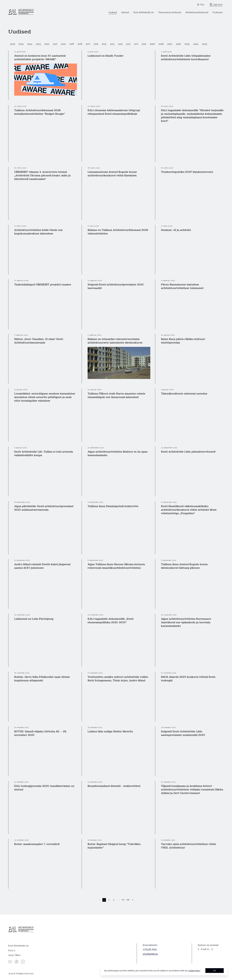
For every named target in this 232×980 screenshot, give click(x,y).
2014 (112, 44)
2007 (170, 44)
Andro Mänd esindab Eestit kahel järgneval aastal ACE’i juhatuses (42, 566)
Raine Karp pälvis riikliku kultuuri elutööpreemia (183, 341)
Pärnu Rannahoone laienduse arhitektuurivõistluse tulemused (182, 286)
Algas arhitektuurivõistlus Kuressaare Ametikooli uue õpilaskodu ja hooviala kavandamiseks (186, 622)
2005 (187, 44)
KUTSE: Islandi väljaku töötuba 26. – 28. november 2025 (41, 733)
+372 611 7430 (150, 949)
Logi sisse (216, 5)
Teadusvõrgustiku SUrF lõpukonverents (187, 172)
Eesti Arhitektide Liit (144, 12)
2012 (128, 44)
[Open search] (201, 5)
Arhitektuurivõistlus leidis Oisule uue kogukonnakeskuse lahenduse (38, 232)
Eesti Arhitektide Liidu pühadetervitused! (188, 452)
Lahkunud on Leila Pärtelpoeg (34, 619)
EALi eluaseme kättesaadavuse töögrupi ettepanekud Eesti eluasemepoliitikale (114, 112)
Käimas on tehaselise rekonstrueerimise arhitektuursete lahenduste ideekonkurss (115, 341)
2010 (144, 44)
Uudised (113, 12)
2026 (13, 44)
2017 (88, 44)
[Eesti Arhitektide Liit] (21, 14)
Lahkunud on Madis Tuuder (106, 56)
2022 (47, 44)
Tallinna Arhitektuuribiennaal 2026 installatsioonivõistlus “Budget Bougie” (40, 112)
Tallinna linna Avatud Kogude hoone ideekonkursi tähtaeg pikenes (184, 566)
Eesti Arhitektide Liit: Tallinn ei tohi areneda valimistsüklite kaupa (44, 453)
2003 (205, 44)
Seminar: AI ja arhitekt (176, 230)
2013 (120, 44)
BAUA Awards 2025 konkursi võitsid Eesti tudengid (188, 679)
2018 (80, 44)
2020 (63, 44)
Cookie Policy (194, 971)
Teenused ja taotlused (170, 12)
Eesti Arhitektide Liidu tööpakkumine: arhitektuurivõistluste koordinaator (186, 58)
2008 (161, 44)
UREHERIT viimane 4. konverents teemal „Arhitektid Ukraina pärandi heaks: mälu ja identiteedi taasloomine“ (42, 176)
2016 (96, 44)
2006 (178, 44)
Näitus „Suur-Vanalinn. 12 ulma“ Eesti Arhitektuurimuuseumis (39, 341)
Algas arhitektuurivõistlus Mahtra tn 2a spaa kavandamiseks (118, 453)
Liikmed (125, 12)
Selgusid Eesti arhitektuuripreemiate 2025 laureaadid (116, 286)
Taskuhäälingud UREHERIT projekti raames (43, 285)
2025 (21, 44)
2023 (38, 44)
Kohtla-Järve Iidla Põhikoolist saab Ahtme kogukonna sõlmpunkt (42, 679)
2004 (196, 44)
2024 (30, 44)
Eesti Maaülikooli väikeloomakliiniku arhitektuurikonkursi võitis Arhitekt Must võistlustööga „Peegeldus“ (189, 510)
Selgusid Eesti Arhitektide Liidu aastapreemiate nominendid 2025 (183, 733)
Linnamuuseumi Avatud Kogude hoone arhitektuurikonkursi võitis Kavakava (112, 174)
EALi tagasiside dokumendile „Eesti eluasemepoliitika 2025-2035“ (111, 621)
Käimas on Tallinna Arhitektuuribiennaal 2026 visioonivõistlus (118, 232)
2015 (104, 44)
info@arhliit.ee (150, 954)
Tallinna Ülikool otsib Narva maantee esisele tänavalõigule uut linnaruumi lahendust (116, 395)
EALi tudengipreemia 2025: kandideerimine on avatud (44, 788)
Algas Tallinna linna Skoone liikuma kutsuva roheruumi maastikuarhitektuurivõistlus (116, 566)
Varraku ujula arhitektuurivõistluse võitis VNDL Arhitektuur (188, 846)
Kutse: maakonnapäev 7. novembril (37, 844)
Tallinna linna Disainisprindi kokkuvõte (113, 506)
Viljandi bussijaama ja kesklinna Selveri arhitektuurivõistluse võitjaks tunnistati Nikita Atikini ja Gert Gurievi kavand (192, 790)
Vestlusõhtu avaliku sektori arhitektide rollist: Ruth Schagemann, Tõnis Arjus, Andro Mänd (118, 679)
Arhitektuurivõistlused (197, 12)
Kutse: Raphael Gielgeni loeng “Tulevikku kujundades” (114, 846)
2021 (55, 44)
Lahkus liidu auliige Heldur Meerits (110, 731)
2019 (72, 44)
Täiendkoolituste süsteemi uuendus (184, 394)
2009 (152, 44)
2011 (136, 44)
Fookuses (218, 12)
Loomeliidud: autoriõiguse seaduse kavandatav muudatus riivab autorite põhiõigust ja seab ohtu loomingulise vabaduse (45, 397)
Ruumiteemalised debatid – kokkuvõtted (114, 786)
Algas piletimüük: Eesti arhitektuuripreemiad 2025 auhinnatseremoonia (44, 508)
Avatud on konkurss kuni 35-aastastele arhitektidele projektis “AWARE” (40, 58)
